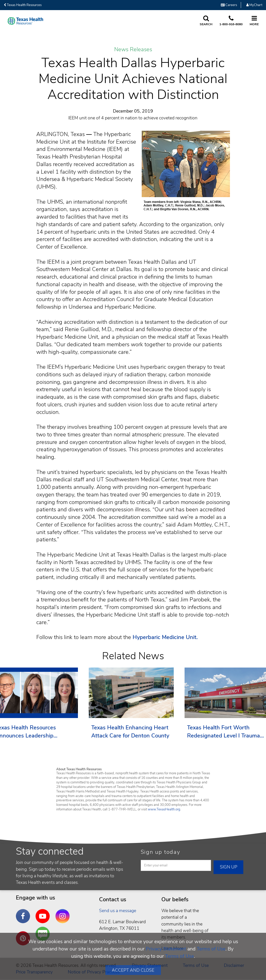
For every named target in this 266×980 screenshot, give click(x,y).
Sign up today (160, 852)
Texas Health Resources (23, 5)
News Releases (133, 50)
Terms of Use (211, 949)
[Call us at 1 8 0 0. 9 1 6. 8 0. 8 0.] (231, 21)
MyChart (254, 5)
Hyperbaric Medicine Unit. (165, 637)
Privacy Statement (166, 949)
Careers (229, 5)
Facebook (24, 912)
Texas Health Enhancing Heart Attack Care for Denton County (130, 732)
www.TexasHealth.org (164, 809)
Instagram (64, 912)
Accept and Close (133, 970)
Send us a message (118, 911)
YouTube (44, 912)
